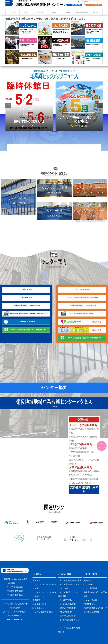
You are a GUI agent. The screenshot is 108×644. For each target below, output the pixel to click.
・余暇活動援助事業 (67, 604)
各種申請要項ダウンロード (95, 608)
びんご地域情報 (90, 588)
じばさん (26, 12)
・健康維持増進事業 (67, 608)
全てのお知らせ (29, 114)
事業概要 (36, 580)
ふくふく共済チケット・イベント (79, 110)
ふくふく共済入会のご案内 (82, 12)
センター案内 (13, 12)
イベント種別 (79, 105)
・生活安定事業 (65, 600)
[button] (51, 131)
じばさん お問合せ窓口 (43, 612)
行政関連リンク (90, 604)
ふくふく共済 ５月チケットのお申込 (79, 119)
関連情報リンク (39, 608)
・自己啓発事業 (65, 612)
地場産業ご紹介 (39, 604)
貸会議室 (68, 12)
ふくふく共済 (40, 12)
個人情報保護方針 (91, 612)
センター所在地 (90, 600)
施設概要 (87, 580)
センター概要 (54, 388)
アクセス (54, 12)
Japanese (83, 2)
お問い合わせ (96, 12)
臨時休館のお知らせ (29, 121)
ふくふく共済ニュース (68, 592)
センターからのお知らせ (29, 109)
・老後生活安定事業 (67, 616)
